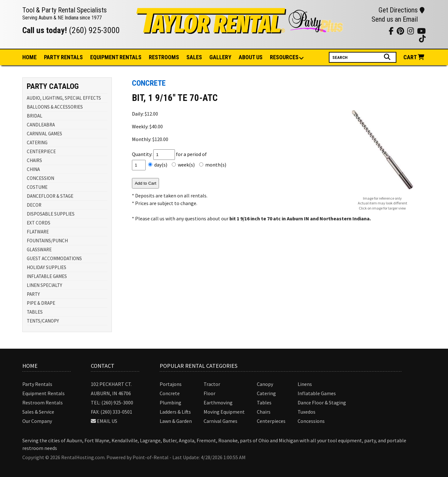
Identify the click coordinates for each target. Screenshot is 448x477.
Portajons (171, 384)
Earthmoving (218, 402)
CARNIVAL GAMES (44, 134)
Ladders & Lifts (175, 412)
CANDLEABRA (41, 125)
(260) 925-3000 (94, 30)
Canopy (265, 384)
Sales (194, 57)
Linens (305, 384)
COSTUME (37, 187)
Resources (285, 57)
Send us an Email (395, 19)
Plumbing (170, 402)
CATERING (37, 142)
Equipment (116, 57)
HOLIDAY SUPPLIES (47, 267)
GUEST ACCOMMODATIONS (54, 258)
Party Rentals (37, 384)
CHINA (33, 169)
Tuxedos (307, 412)
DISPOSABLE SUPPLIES (51, 214)
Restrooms (164, 57)
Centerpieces (271, 421)
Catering (266, 393)
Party (63, 57)
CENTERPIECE (41, 151)
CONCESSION (40, 178)
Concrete (170, 393)
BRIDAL (35, 116)
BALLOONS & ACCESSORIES (55, 107)
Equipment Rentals (43, 393)
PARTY (33, 294)
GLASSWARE (39, 249)
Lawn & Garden (176, 421)
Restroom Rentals (43, 402)
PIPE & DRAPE (41, 303)
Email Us (107, 421)
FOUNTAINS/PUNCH (47, 241)
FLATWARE (38, 232)
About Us (251, 57)
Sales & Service (38, 412)
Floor (210, 393)
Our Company (37, 421)
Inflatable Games (317, 393)
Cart (415, 57)
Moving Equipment (224, 412)
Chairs (264, 412)
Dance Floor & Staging (322, 402)
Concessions (311, 421)
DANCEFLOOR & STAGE (50, 196)
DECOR (34, 205)
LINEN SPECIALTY (44, 285)
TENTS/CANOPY (43, 321)
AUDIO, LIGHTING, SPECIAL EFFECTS (64, 98)
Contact (103, 366)
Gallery (220, 57)
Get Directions (401, 10)
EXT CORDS (39, 223)
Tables (264, 402)
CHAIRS (34, 160)
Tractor (212, 384)
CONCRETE (149, 83)
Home (29, 57)
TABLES (35, 312)
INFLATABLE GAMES (47, 276)
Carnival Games (220, 421)
